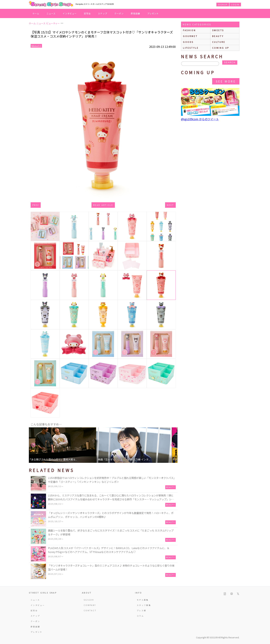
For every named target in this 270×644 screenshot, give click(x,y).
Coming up (221, 48)
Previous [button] (33, 445)
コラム (140, 616)
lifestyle (191, 48)
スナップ (103, 13)
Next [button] (173, 445)
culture (219, 42)
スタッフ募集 (144, 605)
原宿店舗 (135, 13)
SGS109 (89, 600)
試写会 (87, 13)
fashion (189, 30)
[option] (66, 445)
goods (188, 42)
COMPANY (90, 605)
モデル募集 (143, 600)
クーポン (119, 13)
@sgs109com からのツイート (200, 119)
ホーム (36, 13)
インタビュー (70, 13)
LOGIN (235, 4)
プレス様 (141, 610)
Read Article (103, 205)
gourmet (190, 36)
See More (226, 81)
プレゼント (153, 13)
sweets (218, 30)
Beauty (36, 46)
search (230, 63)
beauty (218, 36)
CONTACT (90, 610)
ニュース (51, 13)
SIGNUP (223, 4)
